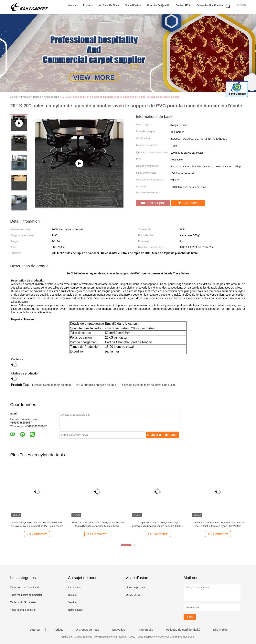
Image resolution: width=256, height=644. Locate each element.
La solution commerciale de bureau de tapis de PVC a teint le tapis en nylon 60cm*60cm (218, 524)
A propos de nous (88, 630)
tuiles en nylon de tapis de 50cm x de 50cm (149, 385)
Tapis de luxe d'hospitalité (25, 587)
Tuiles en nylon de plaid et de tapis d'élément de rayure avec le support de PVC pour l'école (37, 524)
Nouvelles (118, 630)
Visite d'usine (133, 5)
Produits (88, 5)
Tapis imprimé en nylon (23, 610)
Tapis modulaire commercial (26, 595)
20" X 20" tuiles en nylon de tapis (96, 385)
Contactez (188, 203)
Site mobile (220, 630)
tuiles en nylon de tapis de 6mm (51, 385)
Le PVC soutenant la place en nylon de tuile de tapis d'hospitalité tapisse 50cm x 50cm (97, 524)
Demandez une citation (210, 5)
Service (72, 602)
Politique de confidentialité (183, 630)
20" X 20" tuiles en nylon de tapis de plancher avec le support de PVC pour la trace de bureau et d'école (120, 97)
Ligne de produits (136, 587)
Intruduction (75, 587)
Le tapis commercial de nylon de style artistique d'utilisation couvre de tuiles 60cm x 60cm (158, 524)
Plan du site (145, 630)
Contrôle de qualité (158, 5)
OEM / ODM (133, 595)
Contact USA (183, 5)
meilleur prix (153, 203)
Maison (73, 5)
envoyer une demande (163, 435)
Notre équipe (75, 610)
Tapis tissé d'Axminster (23, 602)
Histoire (72, 595)
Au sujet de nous (109, 5)
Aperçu (35, 630)
